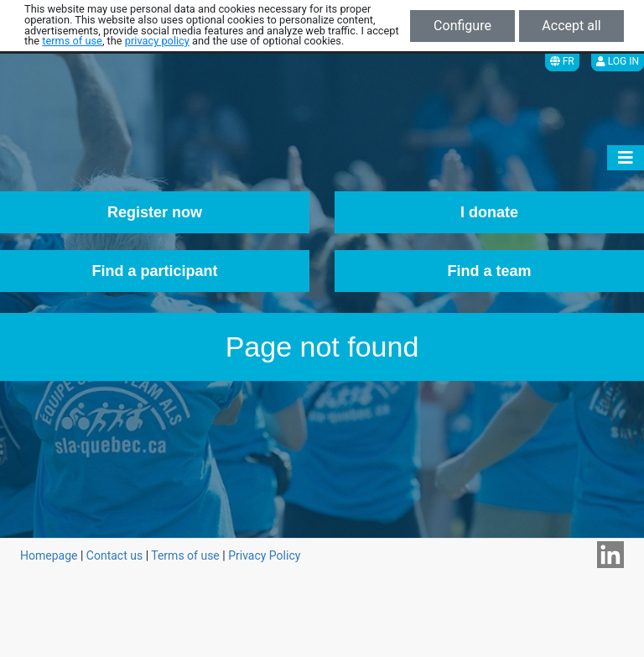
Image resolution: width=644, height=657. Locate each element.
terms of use (72, 41)
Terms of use (185, 555)
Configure (462, 26)
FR (562, 61)
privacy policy (157, 41)
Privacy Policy (264, 555)
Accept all (571, 26)
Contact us (114, 555)
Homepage (49, 555)
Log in (618, 61)
